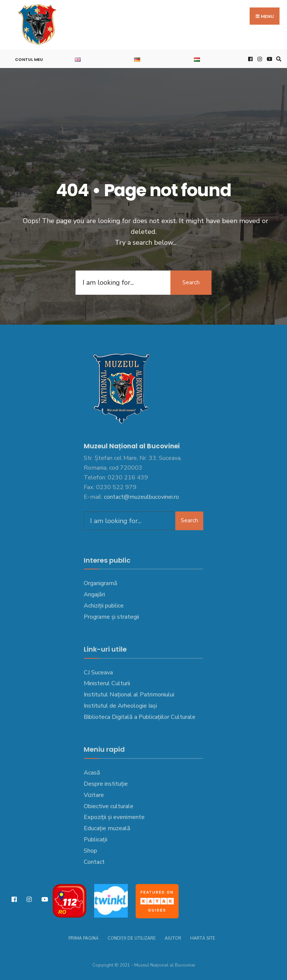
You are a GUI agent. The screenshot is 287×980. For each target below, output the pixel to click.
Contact (94, 862)
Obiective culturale (109, 806)
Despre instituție (106, 784)
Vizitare (94, 795)
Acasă (92, 773)
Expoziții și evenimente (114, 817)
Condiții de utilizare (132, 938)
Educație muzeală (107, 828)
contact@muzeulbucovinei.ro (141, 497)
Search (191, 282)
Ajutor (173, 938)
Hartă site (203, 938)
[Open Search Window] (278, 59)
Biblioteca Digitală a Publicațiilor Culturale (140, 717)
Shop (90, 851)
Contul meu (29, 59)
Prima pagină (84, 938)
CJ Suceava (98, 673)
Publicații (95, 840)
